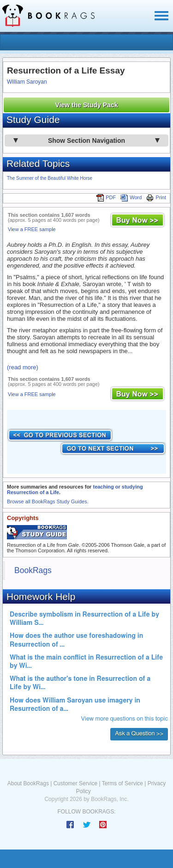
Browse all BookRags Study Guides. (48, 501)
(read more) (23, 367)
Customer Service (75, 783)
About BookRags (28, 783)
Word (131, 197)
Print (156, 197)
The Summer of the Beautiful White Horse (50, 178)
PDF (106, 197)
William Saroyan (27, 82)
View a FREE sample (32, 229)
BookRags (33, 570)
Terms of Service (122, 783)
